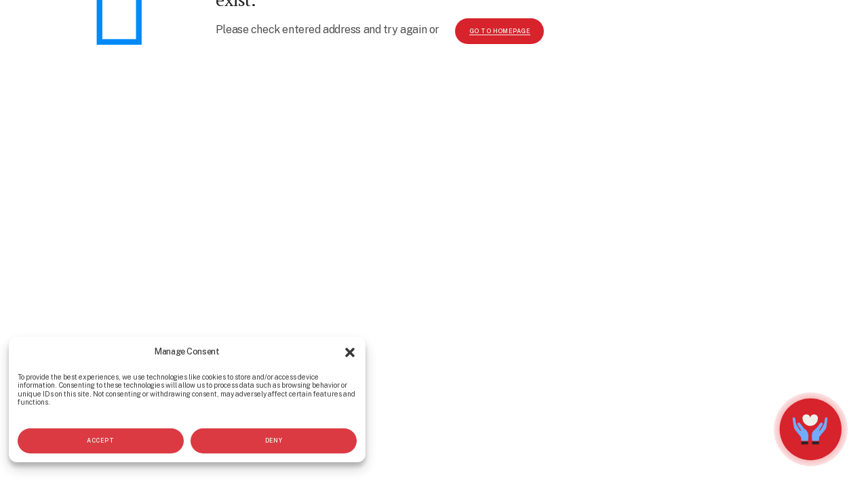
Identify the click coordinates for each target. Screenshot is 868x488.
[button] (350, 352)
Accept (100, 441)
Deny (274, 441)
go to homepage (500, 31)
